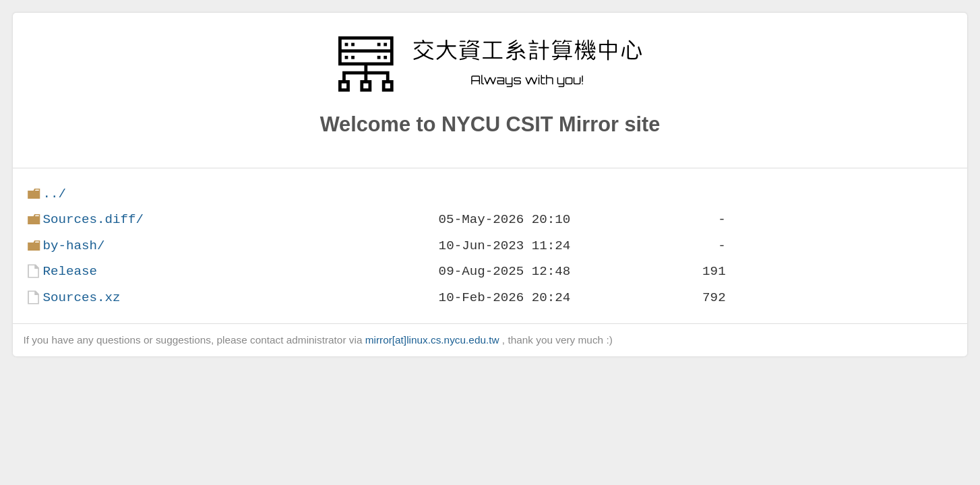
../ (54, 194)
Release (70, 271)
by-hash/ (73, 246)
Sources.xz (81, 297)
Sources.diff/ (93, 219)
